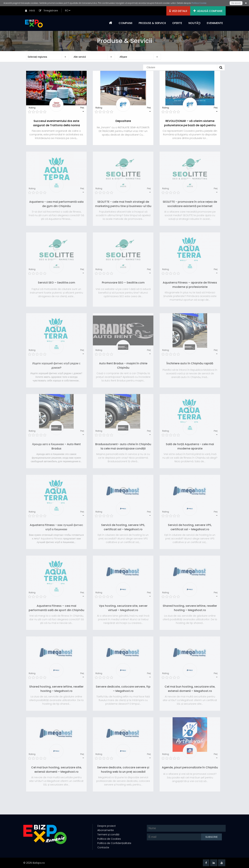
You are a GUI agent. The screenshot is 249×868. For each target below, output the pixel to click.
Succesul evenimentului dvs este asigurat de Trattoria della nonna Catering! (56, 125)
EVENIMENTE (215, 23)
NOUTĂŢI (194, 23)
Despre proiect (106, 826)
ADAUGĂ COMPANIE (208, 11)
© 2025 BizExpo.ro (34, 863)
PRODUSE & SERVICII (152, 23)
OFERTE (177, 23)
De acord (236, 3)
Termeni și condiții (108, 835)
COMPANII (125, 23)
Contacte (103, 848)
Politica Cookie (199, 3)
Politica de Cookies (109, 839)
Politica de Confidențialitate (114, 843)
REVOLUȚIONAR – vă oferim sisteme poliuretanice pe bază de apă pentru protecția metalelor (190, 125)
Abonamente (105, 830)
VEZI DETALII (178, 11)
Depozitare (123, 121)
